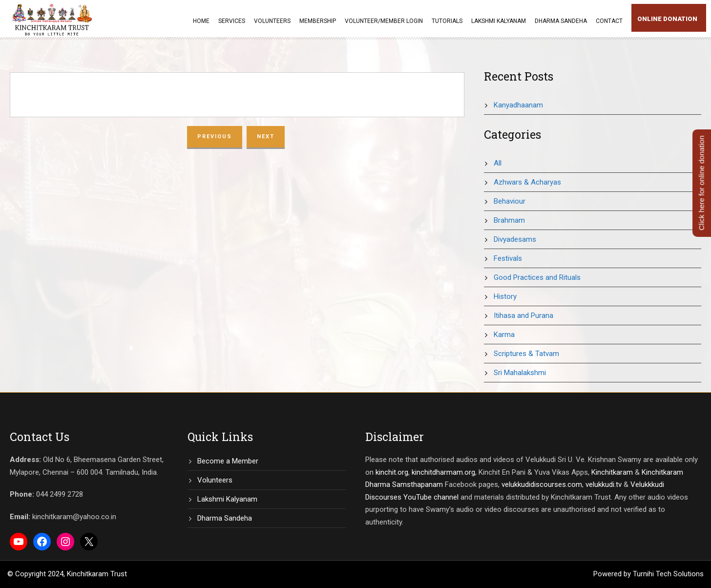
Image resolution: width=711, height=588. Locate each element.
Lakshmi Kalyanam (499, 21)
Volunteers (272, 21)
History (505, 296)
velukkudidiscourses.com (542, 484)
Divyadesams (515, 239)
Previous (215, 136)
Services (232, 21)
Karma (504, 335)
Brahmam (509, 220)
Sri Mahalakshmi (520, 373)
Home (201, 21)
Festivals (508, 258)
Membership (318, 21)
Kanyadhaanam (518, 105)
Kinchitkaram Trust (97, 574)
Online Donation (667, 19)
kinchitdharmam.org (443, 472)
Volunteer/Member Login (384, 21)
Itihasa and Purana (523, 315)
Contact (609, 21)
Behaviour (510, 201)
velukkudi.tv (604, 484)
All (498, 163)
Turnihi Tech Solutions (668, 574)
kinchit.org (392, 472)
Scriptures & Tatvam (526, 354)
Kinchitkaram (612, 472)
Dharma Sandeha (561, 21)
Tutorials (447, 21)
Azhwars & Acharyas (527, 182)
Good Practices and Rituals (537, 277)
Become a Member (228, 461)
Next (266, 136)
